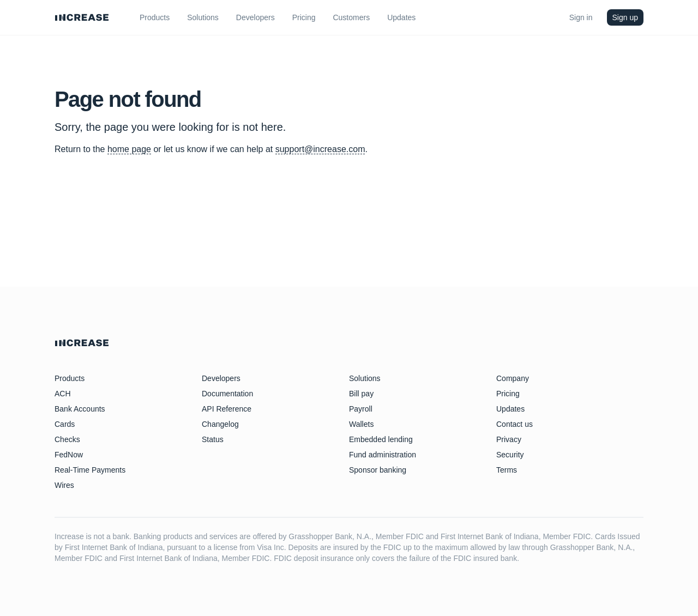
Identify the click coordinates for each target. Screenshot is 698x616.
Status (213, 439)
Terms (507, 470)
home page (129, 149)
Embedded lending (381, 439)
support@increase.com (320, 149)
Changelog (220, 424)
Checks (67, 439)
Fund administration (383, 455)
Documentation (227, 394)
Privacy (509, 439)
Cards (65, 424)
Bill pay (361, 394)
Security (510, 455)
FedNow (69, 455)
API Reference (227, 409)
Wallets (361, 424)
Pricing (508, 394)
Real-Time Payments (90, 470)
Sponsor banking (378, 470)
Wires (64, 485)
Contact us (515, 424)
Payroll (361, 409)
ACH (63, 394)
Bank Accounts (80, 409)
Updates (510, 409)
